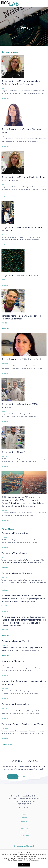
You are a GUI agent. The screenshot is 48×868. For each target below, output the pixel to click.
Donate (35, 777)
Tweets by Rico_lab (9, 744)
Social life (24, 821)
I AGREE (24, 865)
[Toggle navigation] (45, 3)
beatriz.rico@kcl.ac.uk (24, 846)
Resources (24, 818)
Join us (13, 777)
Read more (6, 98)
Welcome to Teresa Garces (14, 553)
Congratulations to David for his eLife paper (22, 276)
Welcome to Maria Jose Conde (16, 533)
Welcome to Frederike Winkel (15, 641)
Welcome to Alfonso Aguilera (15, 704)
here (39, 860)
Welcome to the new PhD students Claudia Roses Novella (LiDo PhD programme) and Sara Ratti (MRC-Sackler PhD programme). (23, 599)
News (24, 814)
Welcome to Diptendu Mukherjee (17, 573)
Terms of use (24, 828)
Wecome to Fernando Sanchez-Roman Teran (22, 724)
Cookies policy (24, 835)
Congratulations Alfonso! (13, 452)
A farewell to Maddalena (13, 661)
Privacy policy (24, 832)
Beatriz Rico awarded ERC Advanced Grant (21, 359)
